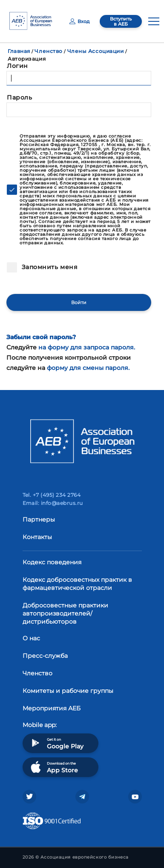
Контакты (37, 537)
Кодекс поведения (52, 562)
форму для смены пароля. (88, 368)
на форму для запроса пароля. (87, 347)
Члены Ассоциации (96, 51)
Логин (17, 66)
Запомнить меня (49, 267)
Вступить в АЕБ (121, 21)
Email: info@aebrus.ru (53, 503)
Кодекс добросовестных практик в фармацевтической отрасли (77, 584)
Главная (19, 51)
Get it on (56, 743)
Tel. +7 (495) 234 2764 (52, 495)
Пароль (19, 97)
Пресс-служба (45, 656)
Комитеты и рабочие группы (68, 691)
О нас (31, 638)
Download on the (53, 767)
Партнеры (39, 519)
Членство (48, 51)
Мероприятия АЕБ (52, 708)
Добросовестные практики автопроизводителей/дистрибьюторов (65, 613)
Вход (79, 21)
